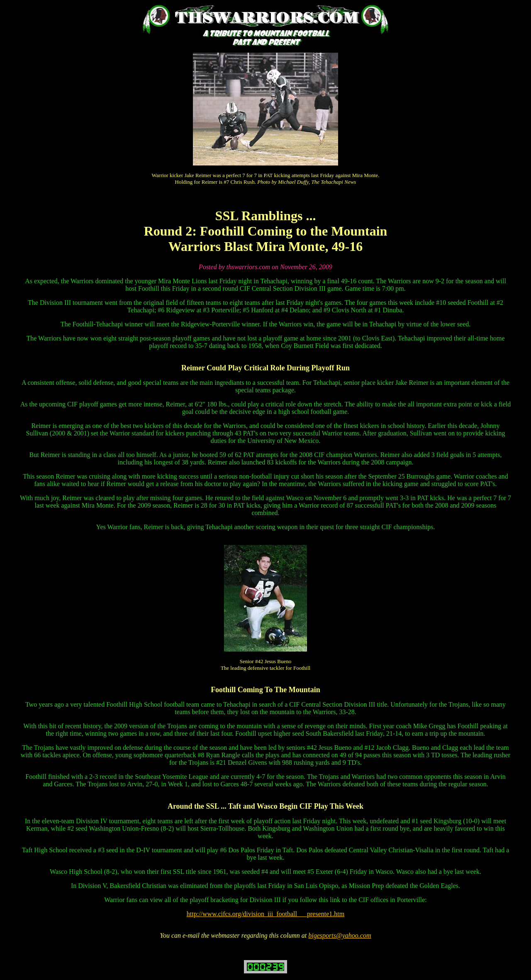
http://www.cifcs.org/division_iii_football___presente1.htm (265, 914)
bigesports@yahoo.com (340, 935)
